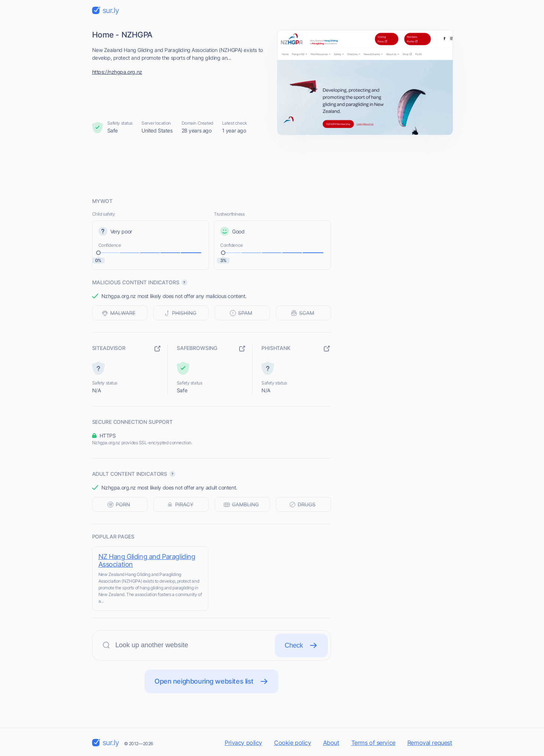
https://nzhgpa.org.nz (117, 72)
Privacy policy (243, 743)
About (331, 743)
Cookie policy (293, 743)
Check (301, 645)
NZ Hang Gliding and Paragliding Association (147, 560)
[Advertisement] (272, 166)
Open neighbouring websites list (211, 681)
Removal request (430, 743)
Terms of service (373, 743)
